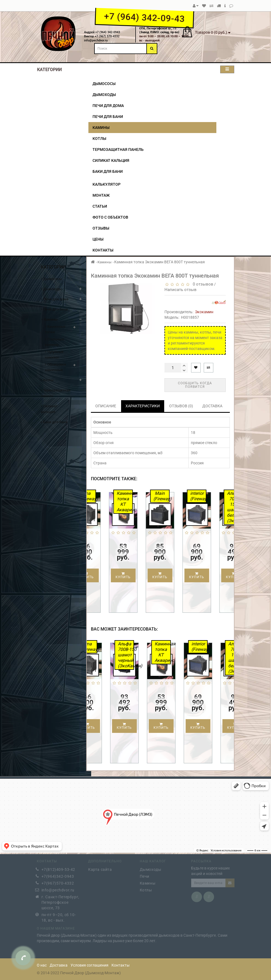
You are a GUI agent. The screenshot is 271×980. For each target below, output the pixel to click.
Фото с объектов (110, 217)
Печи (145, 875)
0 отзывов (202, 284)
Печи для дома (108, 106)
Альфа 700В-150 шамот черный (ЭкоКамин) (139, 655)
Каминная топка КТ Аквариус (139, 502)
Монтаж (101, 195)
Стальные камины (55, 342)
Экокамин (204, 312)
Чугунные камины (54, 355)
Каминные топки (55, 329)
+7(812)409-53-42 (58, 868)
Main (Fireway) (175, 496)
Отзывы (101, 228)
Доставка (59, 965)
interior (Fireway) (212, 496)
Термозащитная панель (118, 149)
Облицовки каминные (56, 367)
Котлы (99, 139)
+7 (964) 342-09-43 (144, 18)
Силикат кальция (111, 160)
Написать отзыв (181, 290)
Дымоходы (104, 95)
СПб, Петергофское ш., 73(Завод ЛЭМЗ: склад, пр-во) (159, 30)
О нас (42, 965)
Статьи (100, 206)
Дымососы (104, 84)
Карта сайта (100, 868)
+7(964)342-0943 (58, 875)
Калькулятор (107, 184)
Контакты (103, 250)
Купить (100, 575)
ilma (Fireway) (102, 496)
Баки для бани (108, 171)
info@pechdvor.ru (58, 888)
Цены (98, 239)
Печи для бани (108, 117)
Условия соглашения (90, 965)
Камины (101, 128)
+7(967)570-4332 (58, 882)
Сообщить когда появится (195, 385)
